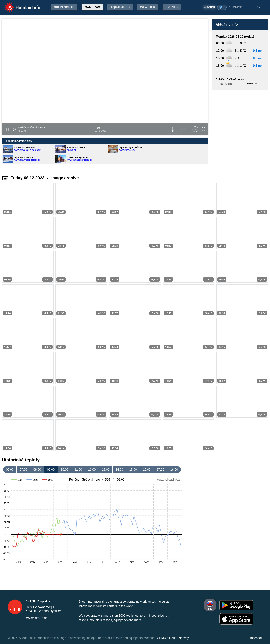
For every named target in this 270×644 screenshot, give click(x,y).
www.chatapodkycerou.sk (80, 160)
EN (259, 7)
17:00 (160, 470)
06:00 (10, 470)
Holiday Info (19, 5)
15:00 (133, 470)
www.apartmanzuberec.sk (27, 160)
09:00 (51, 470)
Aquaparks (120, 7)
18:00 (174, 470)
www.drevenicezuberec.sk (27, 150)
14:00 (119, 470)
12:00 (92, 470)
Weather (148, 7)
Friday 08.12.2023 (29, 178)
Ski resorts (64, 7)
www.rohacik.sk (127, 150)
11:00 (78, 470)
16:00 (147, 470)
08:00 (37, 470)
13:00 (106, 470)
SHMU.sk (163, 638)
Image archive (65, 178)
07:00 (23, 470)
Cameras (92, 7)
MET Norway (180, 638)
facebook (256, 638)
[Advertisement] (240, 129)
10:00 (64, 470)
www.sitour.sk (36, 618)
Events (172, 7)
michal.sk (72, 150)
